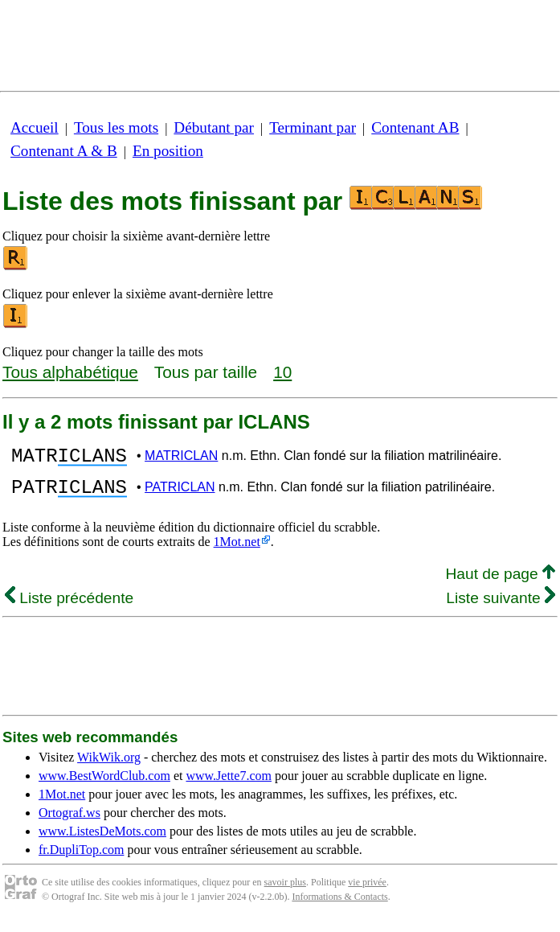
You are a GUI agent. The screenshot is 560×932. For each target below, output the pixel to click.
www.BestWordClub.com (104, 785)
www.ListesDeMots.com (102, 841)
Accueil (35, 127)
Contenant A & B (64, 151)
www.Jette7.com (229, 785)
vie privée (367, 892)
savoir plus (285, 892)
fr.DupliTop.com (81, 859)
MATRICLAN (181, 458)
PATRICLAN (180, 494)
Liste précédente (69, 608)
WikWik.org (109, 767)
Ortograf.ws (69, 822)
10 (282, 372)
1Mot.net (237, 551)
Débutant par (214, 127)
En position (168, 151)
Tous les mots (116, 127)
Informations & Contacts (339, 906)
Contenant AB (415, 127)
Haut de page (500, 583)
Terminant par (313, 127)
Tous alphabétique (70, 372)
